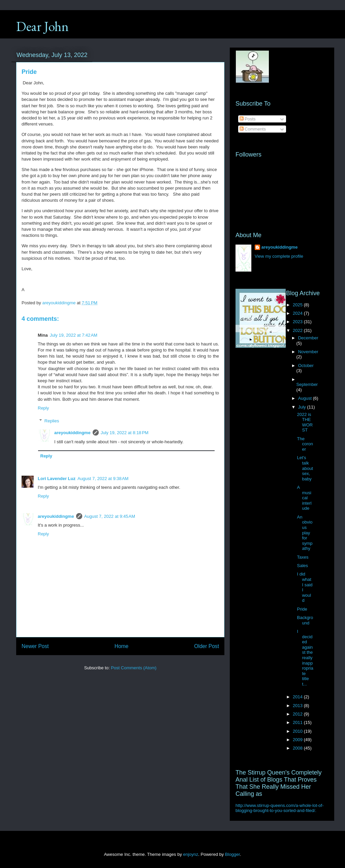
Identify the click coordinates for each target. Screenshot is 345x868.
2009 (298, 740)
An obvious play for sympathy (305, 533)
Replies (52, 421)
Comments (253, 129)
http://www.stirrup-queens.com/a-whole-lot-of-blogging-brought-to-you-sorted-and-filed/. (280, 808)
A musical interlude (304, 498)
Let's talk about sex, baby (305, 468)
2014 (298, 697)
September (307, 384)
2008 (298, 748)
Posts (248, 119)
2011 (298, 722)
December (308, 338)
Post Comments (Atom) (134, 668)
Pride (302, 609)
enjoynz (191, 854)
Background (305, 620)
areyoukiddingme (72, 433)
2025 (298, 305)
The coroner (305, 444)
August (306, 398)
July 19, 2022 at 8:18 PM (125, 433)
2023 (298, 322)
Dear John (42, 26)
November (308, 352)
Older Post (207, 646)
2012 (298, 714)
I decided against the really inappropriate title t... (305, 658)
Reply (43, 408)
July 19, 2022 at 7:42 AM (74, 335)
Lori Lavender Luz (57, 479)
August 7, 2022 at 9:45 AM (110, 516)
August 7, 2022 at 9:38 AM (103, 479)
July (303, 407)
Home (122, 646)
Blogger (232, 854)
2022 (298, 330)
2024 (298, 313)
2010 (298, 731)
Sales (302, 566)
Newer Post (35, 646)
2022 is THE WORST (305, 422)
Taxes (303, 557)
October (306, 366)
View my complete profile (279, 256)
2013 (298, 706)
